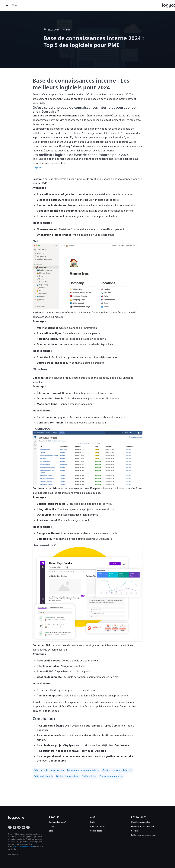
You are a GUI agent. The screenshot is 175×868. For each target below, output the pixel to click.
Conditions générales (141, 822)
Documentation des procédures (83, 770)
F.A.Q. (92, 822)
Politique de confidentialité (143, 826)
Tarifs (52, 826)
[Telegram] (19, 827)
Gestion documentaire (67, 776)
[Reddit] (23, 827)
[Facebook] (10, 827)
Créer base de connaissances (49, 770)
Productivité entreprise (111, 776)
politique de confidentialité (23, 847)
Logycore (38, 168)
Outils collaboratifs (43, 776)
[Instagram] (14, 827)
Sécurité (135, 831)
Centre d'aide (96, 831)
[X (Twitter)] (28, 827)
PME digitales (89, 776)
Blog (51, 831)
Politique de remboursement (143, 835)
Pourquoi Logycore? (58, 822)
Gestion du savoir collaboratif (117, 770)
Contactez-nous (97, 826)
